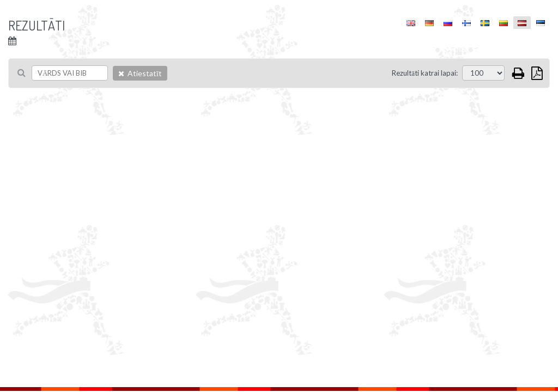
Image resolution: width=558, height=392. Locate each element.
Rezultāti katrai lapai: (425, 73)
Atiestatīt (140, 73)
